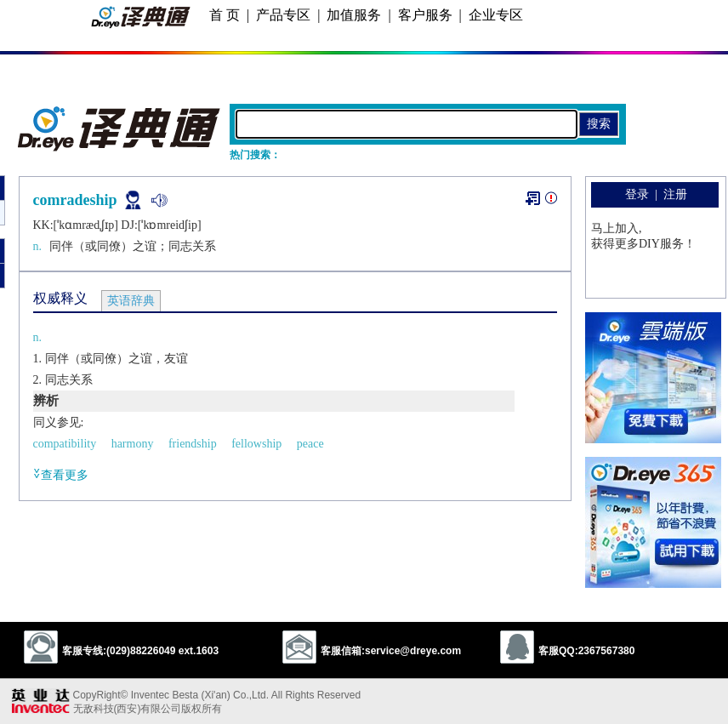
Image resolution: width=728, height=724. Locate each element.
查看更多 (61, 474)
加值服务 (354, 15)
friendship (193, 444)
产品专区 (283, 15)
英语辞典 (131, 301)
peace (310, 444)
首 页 (225, 15)
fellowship (256, 444)
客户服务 (425, 15)
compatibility (65, 444)
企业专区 (496, 15)
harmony (133, 444)
